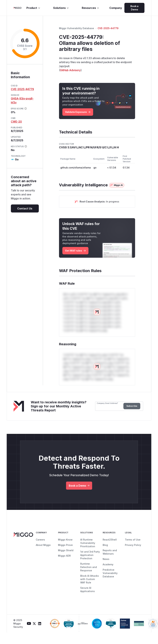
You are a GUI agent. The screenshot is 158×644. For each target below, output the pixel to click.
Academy (108, 564)
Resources (91, 8)
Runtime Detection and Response (89, 567)
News (106, 559)
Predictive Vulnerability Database (110, 573)
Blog (105, 545)
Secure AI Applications (88, 589)
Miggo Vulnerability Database (76, 28)
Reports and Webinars (110, 552)
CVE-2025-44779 (22, 89)
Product (33, 8)
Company (116, 8)
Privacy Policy (133, 545)
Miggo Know (65, 540)
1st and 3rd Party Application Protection (90, 555)
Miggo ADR (64, 556)
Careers (40, 540)
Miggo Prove (65, 545)
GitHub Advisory (70, 70)
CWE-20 (16, 122)
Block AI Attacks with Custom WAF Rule (90, 579)
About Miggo (43, 545)
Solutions (61, 8)
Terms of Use (133, 540)
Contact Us (25, 208)
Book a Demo (134, 8)
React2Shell (110, 540)
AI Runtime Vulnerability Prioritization (88, 543)
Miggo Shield (66, 550)
